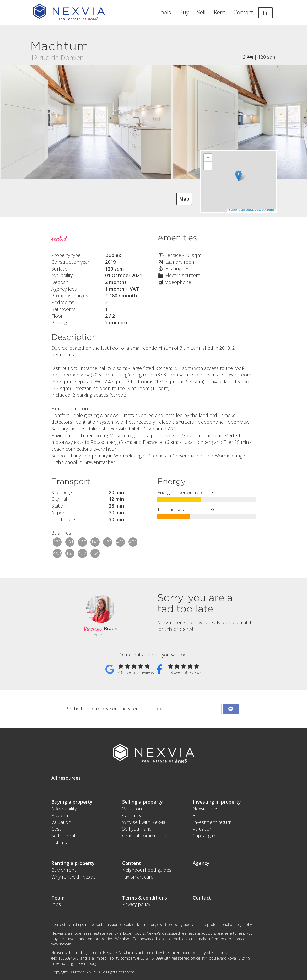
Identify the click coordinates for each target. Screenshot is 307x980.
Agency (201, 863)
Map (184, 199)
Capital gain (134, 815)
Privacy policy (136, 904)
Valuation (61, 822)
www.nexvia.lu (63, 944)
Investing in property (217, 802)
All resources (66, 778)
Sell (201, 12)
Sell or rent (63, 836)
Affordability (64, 809)
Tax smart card (138, 877)
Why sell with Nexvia (144, 822)
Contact (243, 12)
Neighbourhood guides (147, 870)
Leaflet (233, 210)
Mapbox (271, 210)
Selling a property (142, 802)
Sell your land (137, 829)
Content (132, 863)
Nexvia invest (206, 809)
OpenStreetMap (248, 210)
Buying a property (72, 802)
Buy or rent (64, 815)
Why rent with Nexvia (74, 877)
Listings (59, 842)
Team (58, 898)
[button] (238, 176)
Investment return (212, 822)
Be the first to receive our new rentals (106, 709)
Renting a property (73, 863)
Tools (164, 12)
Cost (56, 829)
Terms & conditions (145, 898)
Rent (220, 12)
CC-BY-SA (260, 210)
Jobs (56, 904)
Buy (184, 12)
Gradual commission (144, 836)
